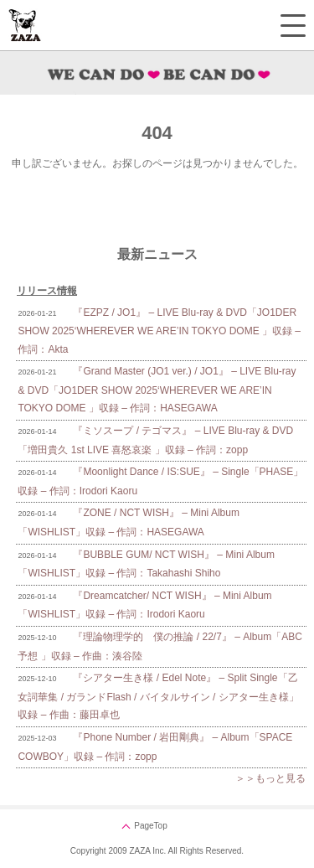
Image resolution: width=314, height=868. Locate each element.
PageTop (150, 826)
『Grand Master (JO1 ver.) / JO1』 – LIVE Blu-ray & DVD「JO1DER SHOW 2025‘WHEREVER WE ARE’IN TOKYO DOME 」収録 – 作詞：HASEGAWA (157, 390)
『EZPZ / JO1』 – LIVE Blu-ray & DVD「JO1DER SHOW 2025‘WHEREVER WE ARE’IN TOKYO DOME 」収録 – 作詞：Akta (159, 331)
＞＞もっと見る (270, 778)
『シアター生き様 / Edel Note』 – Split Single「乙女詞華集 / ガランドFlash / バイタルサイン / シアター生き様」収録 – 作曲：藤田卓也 (158, 696)
